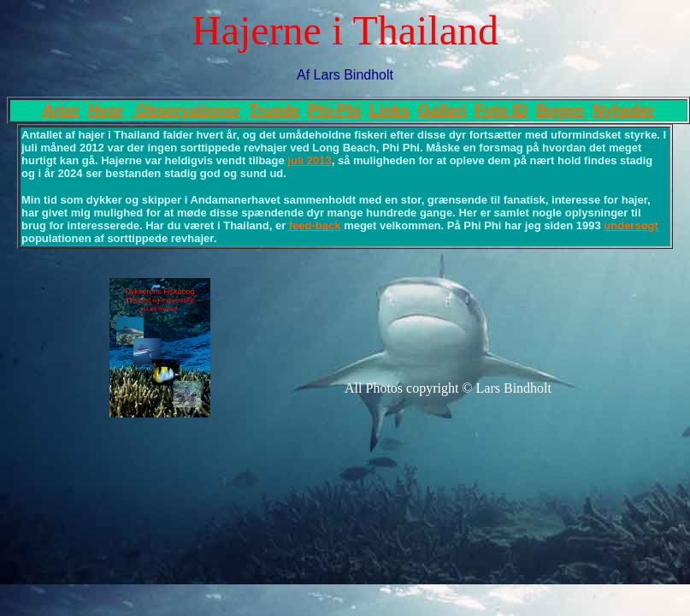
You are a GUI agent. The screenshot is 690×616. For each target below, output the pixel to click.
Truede (274, 110)
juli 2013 (309, 160)
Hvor (106, 110)
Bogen (560, 110)
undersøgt (631, 225)
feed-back (315, 225)
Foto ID (501, 110)
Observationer (186, 110)
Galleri (442, 110)
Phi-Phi (334, 110)
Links (389, 110)
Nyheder (623, 110)
